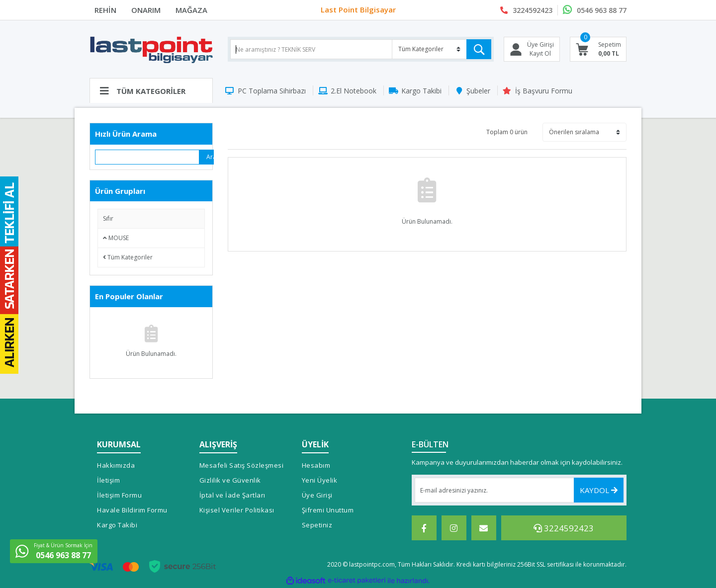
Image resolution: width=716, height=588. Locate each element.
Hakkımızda (116, 465)
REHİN (105, 10)
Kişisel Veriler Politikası (237, 510)
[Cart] (598, 49)
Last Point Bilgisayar (358, 10)
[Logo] (151, 49)
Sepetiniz (317, 525)
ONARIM (146, 10)
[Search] (361, 49)
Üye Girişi (317, 495)
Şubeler (478, 91)
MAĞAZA (191, 10)
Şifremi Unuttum (328, 510)
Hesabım (316, 465)
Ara (210, 157)
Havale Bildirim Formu (132, 510)
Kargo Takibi (421, 91)
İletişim (108, 480)
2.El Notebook (354, 91)
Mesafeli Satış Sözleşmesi (242, 465)
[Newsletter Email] (519, 490)
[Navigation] (151, 90)
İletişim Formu (119, 495)
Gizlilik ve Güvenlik (230, 480)
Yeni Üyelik (320, 480)
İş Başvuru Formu (544, 91)
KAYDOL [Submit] (599, 490)
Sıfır (108, 218)
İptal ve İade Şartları (232, 495)
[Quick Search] (147, 157)
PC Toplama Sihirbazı (272, 91)
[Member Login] (532, 49)
